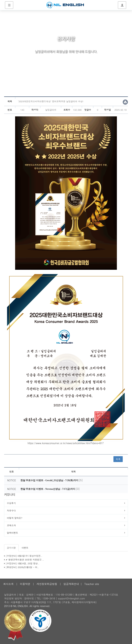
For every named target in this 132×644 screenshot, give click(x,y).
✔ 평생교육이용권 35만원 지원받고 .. (25, 560)
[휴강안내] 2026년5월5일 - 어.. (22, 567)
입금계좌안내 (71, 584)
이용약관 (25, 584)
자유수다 (11, 511)
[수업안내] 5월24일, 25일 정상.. (23, 563)
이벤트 (25, 548)
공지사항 (11, 548)
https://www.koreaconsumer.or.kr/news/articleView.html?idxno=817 (66, 443)
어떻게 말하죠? (15, 518)
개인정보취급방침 (47, 584)
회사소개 (8, 584)
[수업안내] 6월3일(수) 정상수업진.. (24, 556)
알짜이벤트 (12, 533)
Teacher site (92, 584)
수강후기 (11, 503)
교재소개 (11, 525)
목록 (118, 459)
